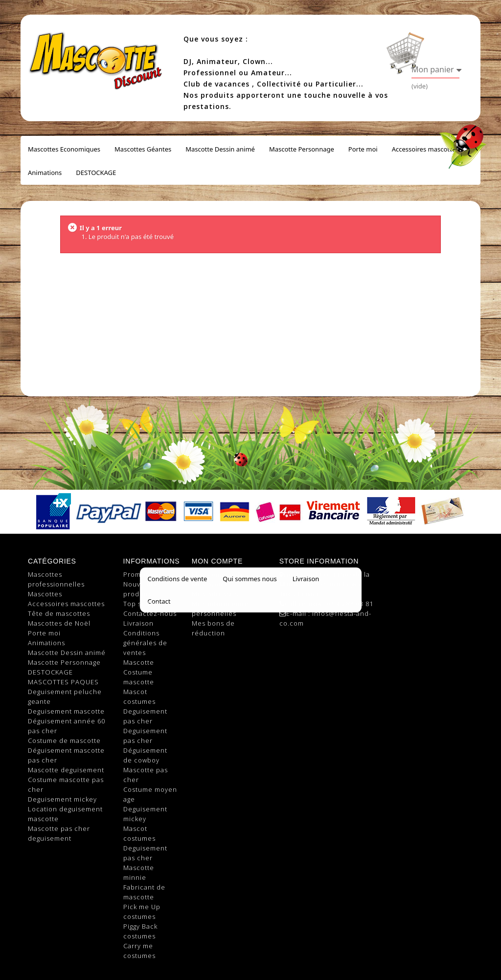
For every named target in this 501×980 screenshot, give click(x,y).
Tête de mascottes (59, 613)
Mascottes (45, 594)
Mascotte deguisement (66, 770)
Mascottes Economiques (64, 149)
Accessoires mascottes (425, 149)
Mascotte (139, 662)
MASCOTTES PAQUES (63, 682)
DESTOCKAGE (96, 173)
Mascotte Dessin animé (220, 149)
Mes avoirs (210, 584)
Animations (45, 173)
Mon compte (217, 561)
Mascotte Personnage (302, 149)
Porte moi (363, 149)
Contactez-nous (150, 613)
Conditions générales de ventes (145, 643)
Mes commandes (220, 574)
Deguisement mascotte (66, 711)
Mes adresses (215, 594)
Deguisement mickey (62, 799)
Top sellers (142, 604)
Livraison (138, 623)
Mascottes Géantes (143, 149)
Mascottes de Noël (59, 623)
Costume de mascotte (64, 740)
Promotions (143, 574)
